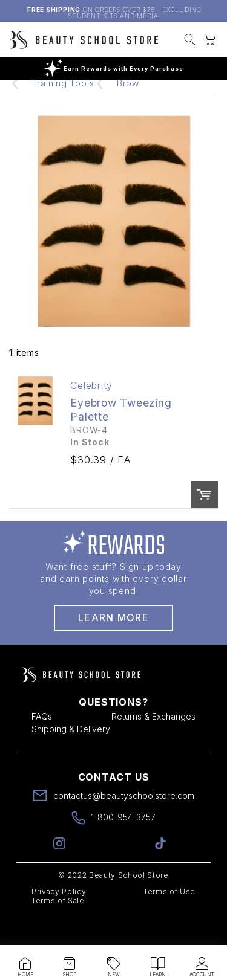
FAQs (42, 743)
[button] (190, 41)
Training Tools (63, 110)
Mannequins (107, 101)
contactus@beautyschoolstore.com (124, 822)
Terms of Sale (58, 927)
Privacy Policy (59, 918)
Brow (128, 110)
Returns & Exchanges (153, 743)
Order (204, 521)
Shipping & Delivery (71, 756)
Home (45, 101)
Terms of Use (169, 918)
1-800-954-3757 (123, 844)
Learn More (113, 644)
